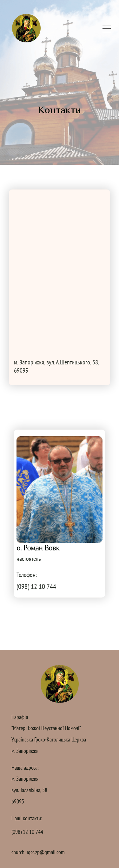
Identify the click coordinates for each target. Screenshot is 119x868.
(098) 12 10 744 (36, 586)
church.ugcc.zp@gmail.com (38, 852)
